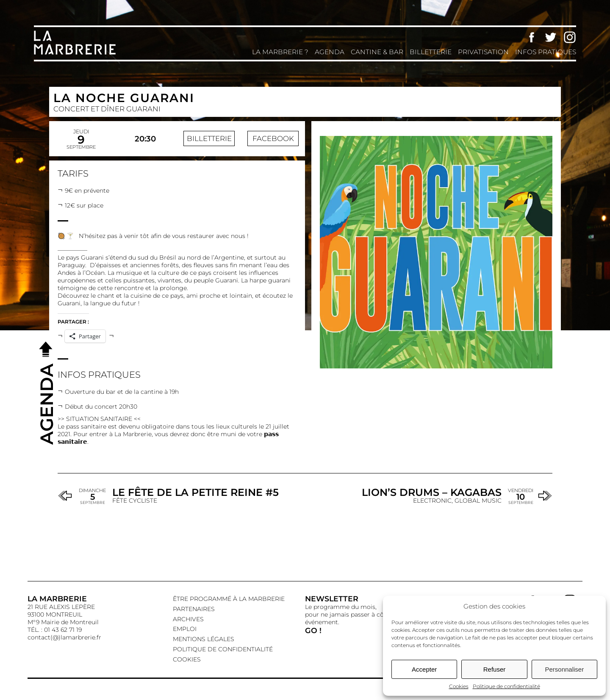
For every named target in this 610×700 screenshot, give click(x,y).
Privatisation (483, 52)
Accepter (424, 669)
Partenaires (194, 609)
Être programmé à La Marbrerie (229, 599)
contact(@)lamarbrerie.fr (64, 637)
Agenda (330, 52)
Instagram (570, 37)
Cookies (459, 686)
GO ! (313, 630)
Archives (188, 619)
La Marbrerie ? (280, 52)
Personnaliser (564, 669)
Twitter (551, 37)
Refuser (495, 669)
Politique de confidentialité (506, 686)
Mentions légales (204, 639)
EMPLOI (185, 629)
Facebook (532, 37)
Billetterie (431, 52)
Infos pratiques (546, 52)
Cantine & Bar (377, 52)
